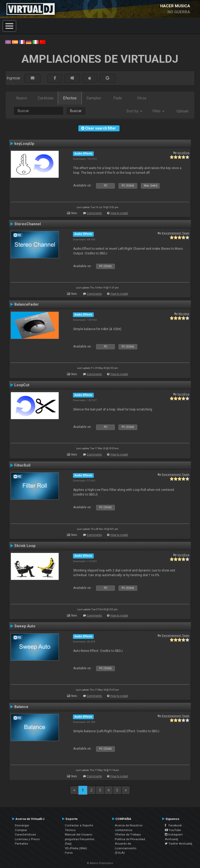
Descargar (22, 825)
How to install (119, 213)
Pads (118, 98)
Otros (142, 98)
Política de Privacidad (130, 839)
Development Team (176, 233)
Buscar (76, 111)
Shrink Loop (25, 546)
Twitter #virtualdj (179, 844)
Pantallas (21, 844)
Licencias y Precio (27, 839)
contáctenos (124, 830)
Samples (94, 98)
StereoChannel (28, 224)
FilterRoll (22, 465)
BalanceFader (27, 304)
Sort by (134, 111)
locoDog (183, 153)
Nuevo (22, 98)
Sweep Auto (25, 626)
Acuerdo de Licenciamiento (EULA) (126, 848)
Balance (21, 707)
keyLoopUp (24, 144)
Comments (94, 213)
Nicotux (184, 314)
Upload (182, 111)
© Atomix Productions (100, 863)
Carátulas (46, 98)
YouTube (173, 830)
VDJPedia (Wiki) (76, 848)
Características (25, 834)
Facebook (173, 825)
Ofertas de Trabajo (128, 834)
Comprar (21, 830)
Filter (158, 111)
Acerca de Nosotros (129, 825)
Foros (69, 853)
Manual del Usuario (79, 834)
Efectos (70, 98)
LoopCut (22, 385)
